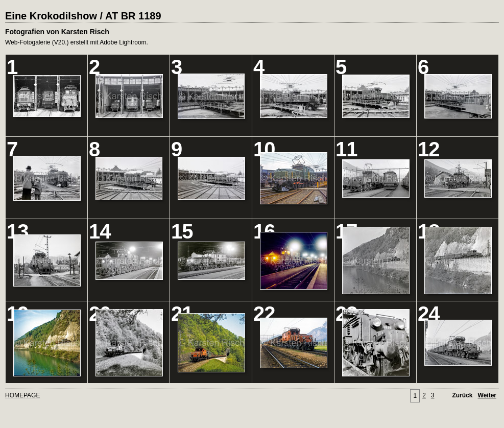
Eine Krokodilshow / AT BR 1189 (83, 16)
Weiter (487, 395)
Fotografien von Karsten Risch (57, 32)
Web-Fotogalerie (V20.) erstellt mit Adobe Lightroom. (77, 42)
